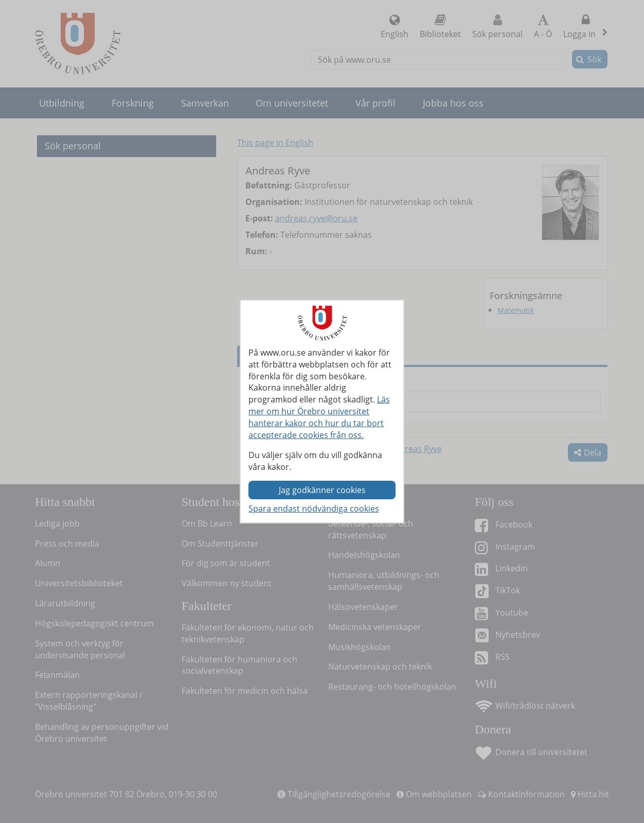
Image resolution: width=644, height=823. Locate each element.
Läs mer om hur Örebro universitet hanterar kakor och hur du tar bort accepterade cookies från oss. (319, 417)
